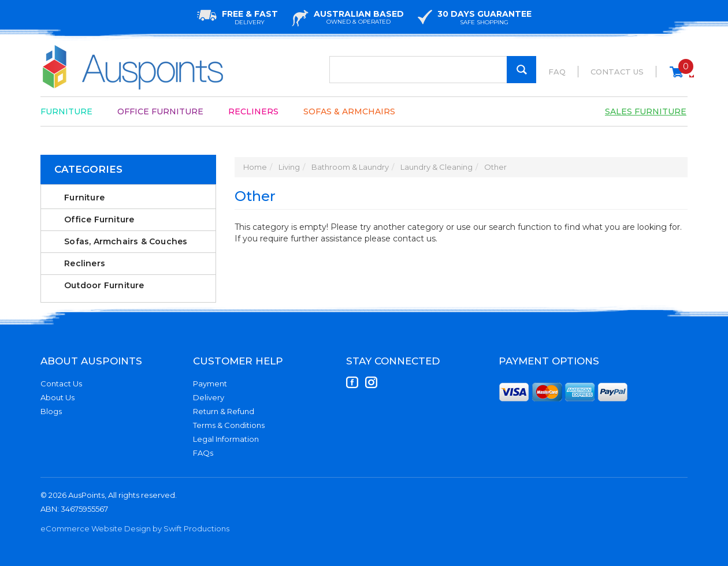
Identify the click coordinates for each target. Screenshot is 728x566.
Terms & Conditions (229, 425)
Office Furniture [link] (99, 219)
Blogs (51, 411)
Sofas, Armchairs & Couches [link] (126, 241)
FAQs (203, 453)
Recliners (253, 111)
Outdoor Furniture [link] (104, 285)
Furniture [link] (84, 198)
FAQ (557, 72)
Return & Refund (224, 411)
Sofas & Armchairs (349, 111)
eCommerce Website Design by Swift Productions (135, 528)
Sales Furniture (646, 111)
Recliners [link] (85, 263)
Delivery (209, 397)
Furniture (66, 111)
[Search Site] (521, 70)
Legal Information (226, 439)
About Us (57, 397)
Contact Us (617, 72)
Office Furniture (160, 111)
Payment (210, 383)
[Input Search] (433, 70)
